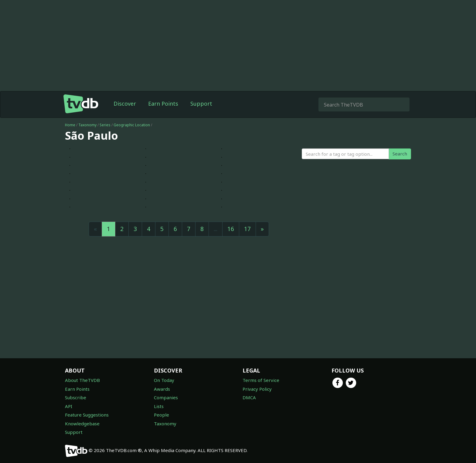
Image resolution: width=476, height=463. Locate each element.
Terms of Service (261, 380)
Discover (125, 104)
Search (400, 154)
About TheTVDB (82, 380)
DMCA (249, 397)
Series (105, 125)
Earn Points (163, 104)
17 (247, 229)
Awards (162, 389)
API (69, 406)
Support (201, 104)
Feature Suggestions (87, 415)
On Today (164, 380)
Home (70, 125)
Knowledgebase (82, 424)
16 (231, 229)
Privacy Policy (257, 389)
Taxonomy (87, 125)
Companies (166, 397)
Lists (159, 406)
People (161, 415)
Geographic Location (132, 125)
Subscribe (76, 397)
